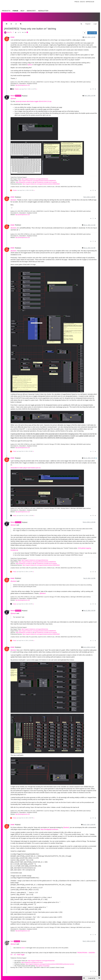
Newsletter (43, 11)
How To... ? (10, 30)
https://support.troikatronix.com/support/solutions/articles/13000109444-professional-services (50, 962)
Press (77, 2)
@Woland (18, 195)
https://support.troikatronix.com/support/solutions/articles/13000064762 (37, 179)
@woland (13, 198)
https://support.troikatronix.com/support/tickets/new (35, 177)
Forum (15, 11)
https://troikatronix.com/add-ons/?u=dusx (32, 960)
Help (22, 11)
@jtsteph (25, 94)
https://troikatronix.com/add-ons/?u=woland (45, 180)
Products (6, 11)
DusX (12, 939)
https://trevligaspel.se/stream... (50, 827)
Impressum (90, 2)
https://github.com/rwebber (42, 964)
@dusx (30, 63)
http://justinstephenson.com (23, 83)
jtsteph (12, 35)
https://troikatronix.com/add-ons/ (24, 180)
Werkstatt (31, 11)
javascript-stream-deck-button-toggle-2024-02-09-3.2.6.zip (34, 99)
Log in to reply (92, 31)
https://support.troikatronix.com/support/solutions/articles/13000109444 (41, 182)
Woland (13, 94)
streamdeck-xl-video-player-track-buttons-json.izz (26, 466)
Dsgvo (83, 2)
